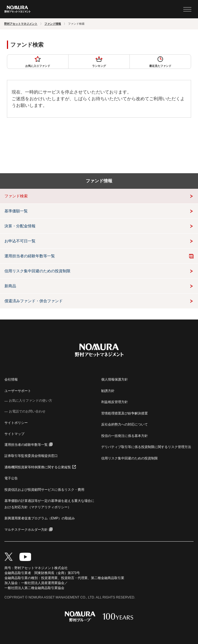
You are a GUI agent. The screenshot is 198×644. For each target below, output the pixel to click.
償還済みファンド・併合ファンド (34, 301)
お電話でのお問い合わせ (27, 411)
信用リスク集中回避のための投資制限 (37, 271)
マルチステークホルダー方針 (26, 530)
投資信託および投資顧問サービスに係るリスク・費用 (44, 490)
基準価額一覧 (16, 211)
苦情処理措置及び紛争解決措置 (125, 413)
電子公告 (11, 478)
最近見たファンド (160, 62)
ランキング (99, 62)
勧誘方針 (108, 391)
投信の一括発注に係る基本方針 (125, 436)
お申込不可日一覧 (20, 241)
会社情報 (11, 379)
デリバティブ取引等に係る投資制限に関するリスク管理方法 (146, 447)
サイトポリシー (16, 423)
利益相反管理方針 (115, 402)
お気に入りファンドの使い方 (31, 401)
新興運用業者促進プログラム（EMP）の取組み (40, 518)
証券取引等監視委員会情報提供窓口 (31, 456)
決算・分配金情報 (20, 226)
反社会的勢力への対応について (125, 424)
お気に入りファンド (38, 62)
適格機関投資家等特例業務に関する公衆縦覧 (38, 467)
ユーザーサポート (18, 391)
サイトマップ (14, 434)
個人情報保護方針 (115, 379)
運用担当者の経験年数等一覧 (30, 256)
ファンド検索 (16, 196)
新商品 (10, 286)
